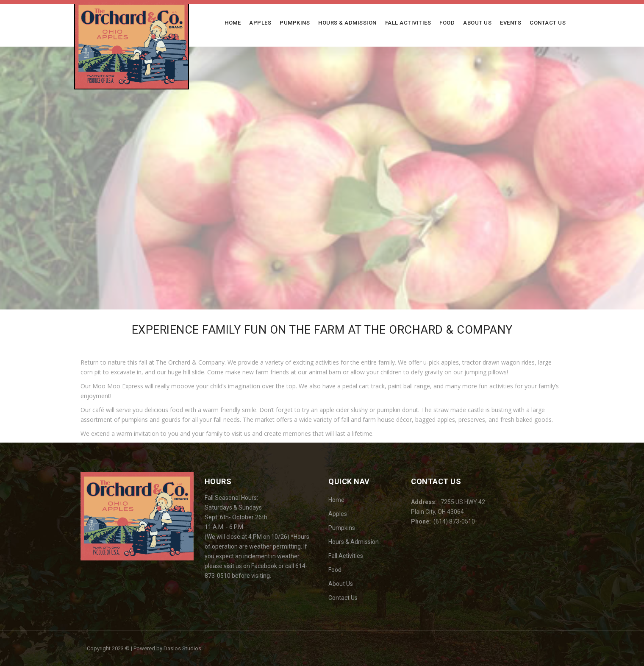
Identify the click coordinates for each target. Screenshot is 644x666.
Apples (260, 23)
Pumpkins (295, 23)
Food (447, 23)
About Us (477, 23)
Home (233, 23)
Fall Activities (408, 23)
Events (511, 23)
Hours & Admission (347, 23)
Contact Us (548, 23)
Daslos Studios (182, 648)
